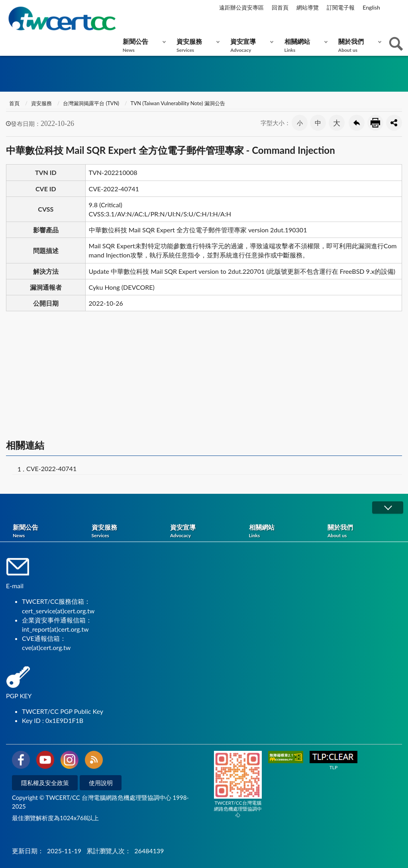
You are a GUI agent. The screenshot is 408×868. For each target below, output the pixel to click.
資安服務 (196, 45)
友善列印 (375, 123)
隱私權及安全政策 (45, 783)
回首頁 (280, 7)
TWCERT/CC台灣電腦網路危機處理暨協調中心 (238, 784)
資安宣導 (250, 45)
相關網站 (304, 45)
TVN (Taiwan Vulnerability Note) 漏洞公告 (178, 103)
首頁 (14, 103)
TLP (333, 761)
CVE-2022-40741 (51, 468)
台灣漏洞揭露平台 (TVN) (91, 103)
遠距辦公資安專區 (241, 7)
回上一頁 (357, 123)
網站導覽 (308, 7)
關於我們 (358, 45)
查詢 (396, 44)
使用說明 (101, 783)
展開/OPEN (388, 508)
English (371, 7)
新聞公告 (142, 45)
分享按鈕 (394, 123)
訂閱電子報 (341, 7)
